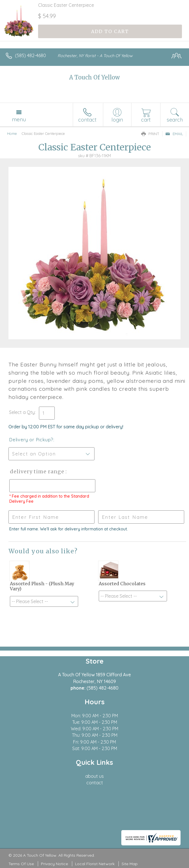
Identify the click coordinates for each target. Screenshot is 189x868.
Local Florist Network (95, 864)
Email (174, 134)
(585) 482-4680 (30, 55)
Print (150, 134)
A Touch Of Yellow (95, 77)
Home (12, 133)
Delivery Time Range (37, 471)
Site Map (130, 864)
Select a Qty (22, 412)
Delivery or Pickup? (31, 440)
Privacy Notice (54, 864)
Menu (19, 119)
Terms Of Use (21, 864)
